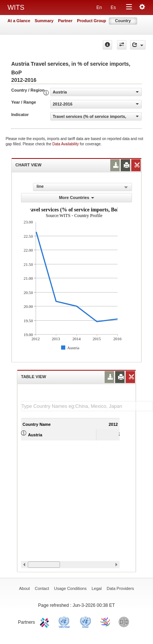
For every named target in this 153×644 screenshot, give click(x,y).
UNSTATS (85, 621)
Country (123, 21)
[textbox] (87, 406)
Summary (44, 21)
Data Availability (66, 144)
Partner (65, 21)
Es (113, 8)
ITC (46, 621)
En (99, 8)
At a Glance (19, 21)
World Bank (126, 621)
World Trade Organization (106, 621)
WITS (16, 8)
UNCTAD (66, 621)
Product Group (91, 21)
